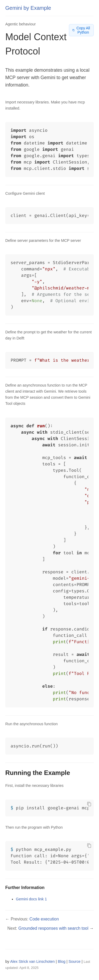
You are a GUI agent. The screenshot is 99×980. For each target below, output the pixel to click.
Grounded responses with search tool (53, 928)
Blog (62, 961)
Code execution (44, 919)
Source (75, 961)
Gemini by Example (28, 8)
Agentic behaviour (20, 24)
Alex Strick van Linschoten (32, 961)
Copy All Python (81, 30)
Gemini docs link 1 (31, 899)
